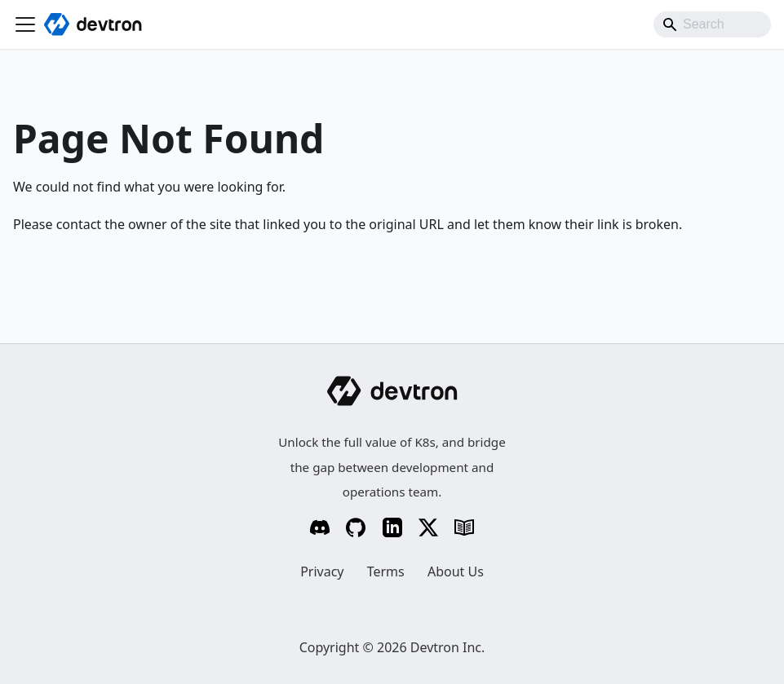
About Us (456, 571)
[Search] (712, 24)
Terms (386, 571)
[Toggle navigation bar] (25, 24)
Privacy (322, 571)
